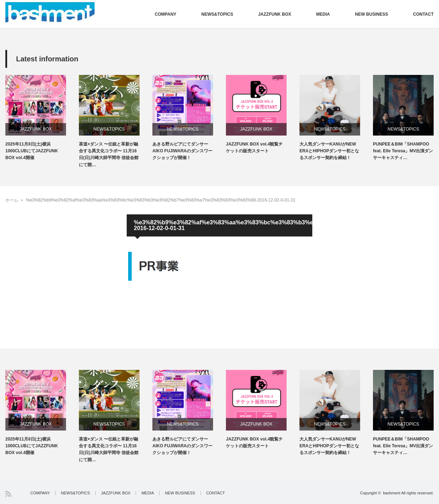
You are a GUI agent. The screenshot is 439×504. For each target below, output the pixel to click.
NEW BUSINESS (372, 14)
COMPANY (166, 14)
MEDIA (323, 14)
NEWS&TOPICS (217, 14)
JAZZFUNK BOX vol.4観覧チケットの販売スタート (254, 147)
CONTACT (423, 14)
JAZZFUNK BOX (275, 14)
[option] (42, 118)
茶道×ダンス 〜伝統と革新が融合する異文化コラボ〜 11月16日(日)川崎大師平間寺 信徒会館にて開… (109, 154)
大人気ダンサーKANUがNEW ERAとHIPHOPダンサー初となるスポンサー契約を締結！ (329, 151)
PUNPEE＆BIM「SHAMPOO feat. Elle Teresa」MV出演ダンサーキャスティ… (403, 151)
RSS (8, 494)
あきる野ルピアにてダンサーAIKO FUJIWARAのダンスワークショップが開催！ (182, 151)
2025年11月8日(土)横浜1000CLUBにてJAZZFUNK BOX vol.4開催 (32, 151)
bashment (392, 493)
